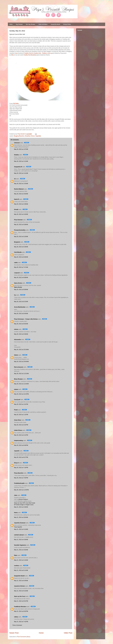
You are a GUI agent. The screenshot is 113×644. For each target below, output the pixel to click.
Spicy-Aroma (18, 283)
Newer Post (14, 633)
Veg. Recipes (19, 24)
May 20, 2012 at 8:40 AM (21, 314)
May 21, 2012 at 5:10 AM (21, 560)
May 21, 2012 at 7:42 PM (21, 622)
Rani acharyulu (19, 367)
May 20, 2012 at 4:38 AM (21, 204)
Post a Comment (17, 625)
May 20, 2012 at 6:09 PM (21, 445)
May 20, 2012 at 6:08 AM (21, 257)
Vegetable (38, 136)
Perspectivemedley (20, 230)
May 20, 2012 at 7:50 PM (21, 478)
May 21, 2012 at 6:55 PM (21, 611)
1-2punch (17, 273)
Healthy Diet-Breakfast (30, 55)
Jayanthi (17, 451)
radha (16, 263)
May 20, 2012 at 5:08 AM (21, 225)
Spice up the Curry (20, 596)
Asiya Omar (18, 420)
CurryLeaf (17, 400)
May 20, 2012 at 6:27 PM (21, 457)
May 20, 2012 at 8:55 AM (21, 324)
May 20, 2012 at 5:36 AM (21, 247)
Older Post (68, 633)
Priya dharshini (19, 473)
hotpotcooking (18, 441)
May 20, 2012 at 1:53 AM (21, 184)
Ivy (15, 295)
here (16, 53)
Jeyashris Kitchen (20, 586)
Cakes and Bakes (43, 24)
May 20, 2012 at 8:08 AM (21, 277)
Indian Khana (18, 430)
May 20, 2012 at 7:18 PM (21, 468)
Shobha (16, 155)
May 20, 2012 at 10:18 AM (21, 350)
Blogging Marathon (19, 136)
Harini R (17, 199)
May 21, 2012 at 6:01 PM (21, 601)
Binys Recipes (18, 379)
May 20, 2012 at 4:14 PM (21, 435)
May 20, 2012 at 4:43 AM (21, 214)
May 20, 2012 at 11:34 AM (21, 384)
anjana (16, 389)
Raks (16, 555)
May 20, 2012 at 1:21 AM (21, 161)
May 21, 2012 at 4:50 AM (21, 550)
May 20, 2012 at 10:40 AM (21, 362)
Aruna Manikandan (20, 307)
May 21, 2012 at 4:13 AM (21, 529)
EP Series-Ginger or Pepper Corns (24, 505)
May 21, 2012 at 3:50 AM (21, 517)
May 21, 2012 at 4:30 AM (21, 540)
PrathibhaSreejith (19, 483)
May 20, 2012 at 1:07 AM (21, 149)
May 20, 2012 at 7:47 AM (21, 267)
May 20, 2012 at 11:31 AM (21, 374)
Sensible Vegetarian (20, 545)
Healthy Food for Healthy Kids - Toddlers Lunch (37, 53)
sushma (16, 566)
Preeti (16, 410)
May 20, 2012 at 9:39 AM (21, 334)
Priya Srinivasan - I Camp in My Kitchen (26, 319)
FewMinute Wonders (20, 607)
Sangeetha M (18, 167)
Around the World (55, 24)
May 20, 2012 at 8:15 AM (21, 302)
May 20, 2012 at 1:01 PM (21, 404)
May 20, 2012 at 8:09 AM (21, 290)
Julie (16, 495)
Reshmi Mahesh (19, 189)
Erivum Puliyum (23, 499)
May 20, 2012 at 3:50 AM (21, 194)
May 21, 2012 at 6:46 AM (21, 581)
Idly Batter (16, 103)
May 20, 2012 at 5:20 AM (21, 237)
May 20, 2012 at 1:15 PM (21, 415)
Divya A (16, 463)
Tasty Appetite (18, 527)
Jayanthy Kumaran (20, 523)
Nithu (13, 55)
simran (16, 329)
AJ (15, 179)
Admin (16, 355)
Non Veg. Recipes (30, 24)
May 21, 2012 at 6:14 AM (21, 570)
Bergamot (17, 242)
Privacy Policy (67, 24)
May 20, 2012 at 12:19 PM (21, 394)
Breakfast (28, 136)
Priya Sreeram (18, 220)
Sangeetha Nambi (19, 576)
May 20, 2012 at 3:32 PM (21, 425)
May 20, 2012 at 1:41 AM (21, 173)
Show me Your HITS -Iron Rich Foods (25, 503)
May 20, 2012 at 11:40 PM (21, 490)
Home (11, 24)
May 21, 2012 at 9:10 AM (21, 591)
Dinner (33, 136)
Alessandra (17, 340)
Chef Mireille (18, 252)
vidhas (16, 617)
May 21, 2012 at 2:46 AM (21, 507)
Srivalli (16, 209)
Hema (16, 513)
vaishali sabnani (19, 535)
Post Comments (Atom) (24, 637)
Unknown (17, 143)
